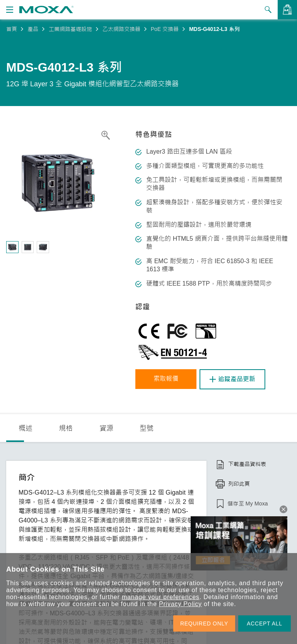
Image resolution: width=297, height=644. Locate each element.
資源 (106, 428)
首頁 (12, 29)
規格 (66, 428)
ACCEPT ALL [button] (265, 623)
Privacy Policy (180, 604)
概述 (26, 428)
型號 (147, 428)
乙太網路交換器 (121, 29)
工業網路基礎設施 (70, 29)
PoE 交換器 (165, 29)
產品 (33, 29)
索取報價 (166, 379)
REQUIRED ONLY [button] (204, 623)
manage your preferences (161, 597)
